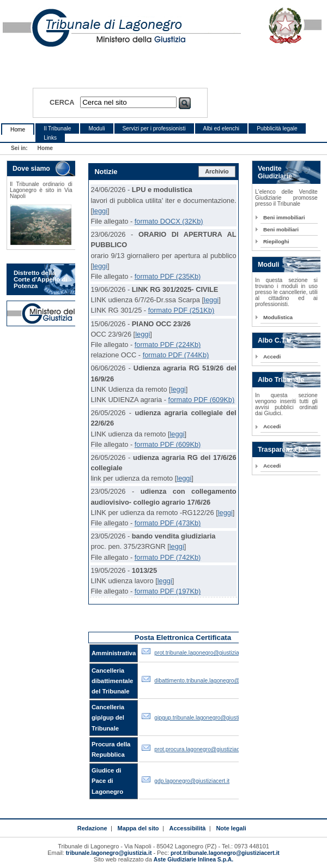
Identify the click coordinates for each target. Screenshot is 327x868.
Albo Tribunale (281, 380)
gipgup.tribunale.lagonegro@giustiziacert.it (207, 718)
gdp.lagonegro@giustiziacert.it (192, 781)
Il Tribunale (57, 128)
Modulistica (278, 317)
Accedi (272, 357)
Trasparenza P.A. (284, 450)
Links (50, 138)
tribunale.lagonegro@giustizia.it (109, 853)
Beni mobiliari (281, 229)
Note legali (231, 828)
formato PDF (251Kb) (181, 310)
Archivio (217, 171)
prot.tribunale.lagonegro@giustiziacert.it (204, 653)
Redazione (92, 828)
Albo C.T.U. (275, 340)
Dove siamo (31, 169)
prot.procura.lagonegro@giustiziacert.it (202, 749)
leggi (100, 211)
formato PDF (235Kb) (168, 276)
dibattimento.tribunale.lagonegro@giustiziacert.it (214, 681)
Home (18, 130)
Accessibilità (188, 828)
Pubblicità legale (277, 128)
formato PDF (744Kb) (176, 355)
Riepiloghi (276, 241)
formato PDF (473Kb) (168, 523)
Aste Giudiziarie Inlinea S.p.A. (193, 860)
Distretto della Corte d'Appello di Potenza (41, 279)
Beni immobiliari (284, 217)
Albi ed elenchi (222, 128)
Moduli (96, 128)
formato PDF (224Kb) (168, 345)
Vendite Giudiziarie (275, 172)
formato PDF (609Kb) (202, 400)
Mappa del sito (138, 828)
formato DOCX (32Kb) (169, 221)
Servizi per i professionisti (154, 128)
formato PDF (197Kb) (168, 591)
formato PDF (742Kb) (168, 557)
